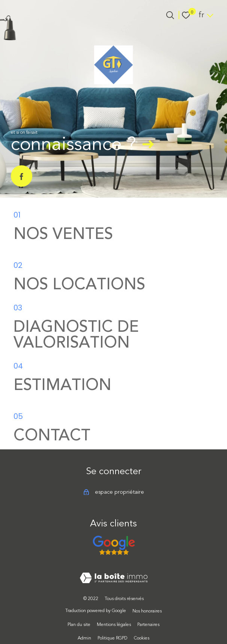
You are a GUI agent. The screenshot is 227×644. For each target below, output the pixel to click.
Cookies (142, 638)
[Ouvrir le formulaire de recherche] (170, 15)
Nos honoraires (147, 611)
